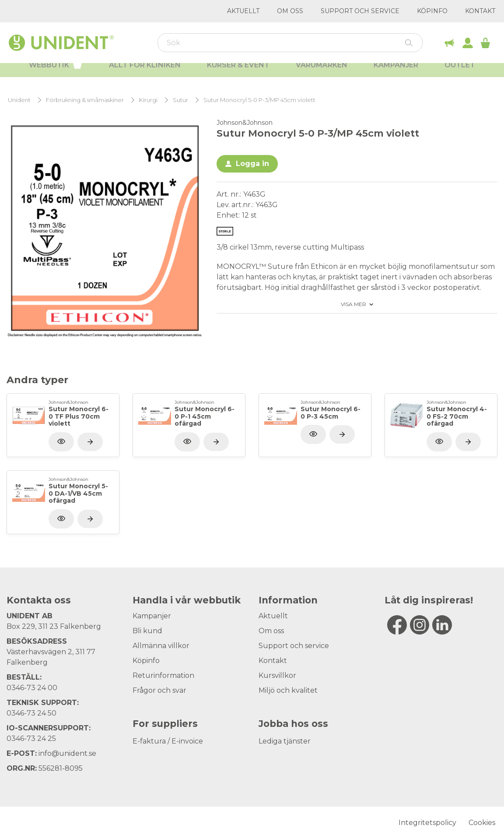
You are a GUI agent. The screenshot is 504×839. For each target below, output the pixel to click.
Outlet (460, 75)
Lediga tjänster (285, 741)
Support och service (360, 11)
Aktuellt (243, 11)
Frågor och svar (159, 690)
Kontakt (480, 11)
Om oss (290, 11)
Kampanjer (396, 75)
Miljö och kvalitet (288, 690)
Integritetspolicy (427, 823)
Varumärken (322, 75)
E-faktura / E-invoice (168, 741)
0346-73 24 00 (32, 688)
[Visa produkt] (90, 442)
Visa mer (353, 304)
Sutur (180, 100)
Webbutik (56, 74)
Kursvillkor (277, 675)
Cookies (482, 823)
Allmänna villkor (161, 646)
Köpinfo (432, 11)
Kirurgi (148, 100)
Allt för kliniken (145, 75)
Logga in (252, 164)
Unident (19, 100)
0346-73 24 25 (31, 739)
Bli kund (147, 631)
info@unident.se (67, 753)
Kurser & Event (238, 75)
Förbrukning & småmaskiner (85, 100)
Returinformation (163, 675)
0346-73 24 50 (31, 713)
